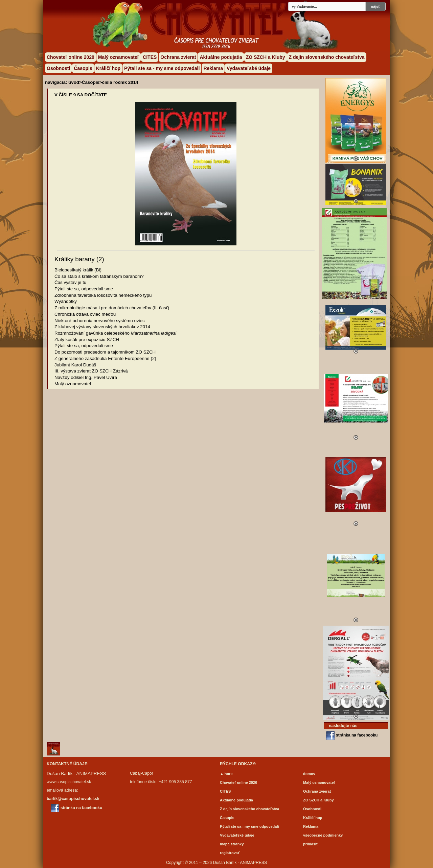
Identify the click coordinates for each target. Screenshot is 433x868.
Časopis (83, 68)
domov (309, 774)
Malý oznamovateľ (119, 57)
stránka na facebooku (357, 735)
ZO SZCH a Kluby (266, 57)
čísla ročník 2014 (120, 82)
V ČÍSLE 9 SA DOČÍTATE (81, 95)
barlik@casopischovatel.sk (73, 799)
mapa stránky (232, 844)
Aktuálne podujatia (221, 57)
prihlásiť (311, 844)
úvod (74, 82)
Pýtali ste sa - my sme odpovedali (162, 68)
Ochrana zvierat (178, 57)
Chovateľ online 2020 (71, 57)
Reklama (213, 68)
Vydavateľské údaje (249, 68)
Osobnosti (58, 68)
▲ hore (226, 774)
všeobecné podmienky (323, 835)
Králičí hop (108, 68)
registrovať (230, 853)
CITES (150, 57)
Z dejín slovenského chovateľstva (327, 57)
